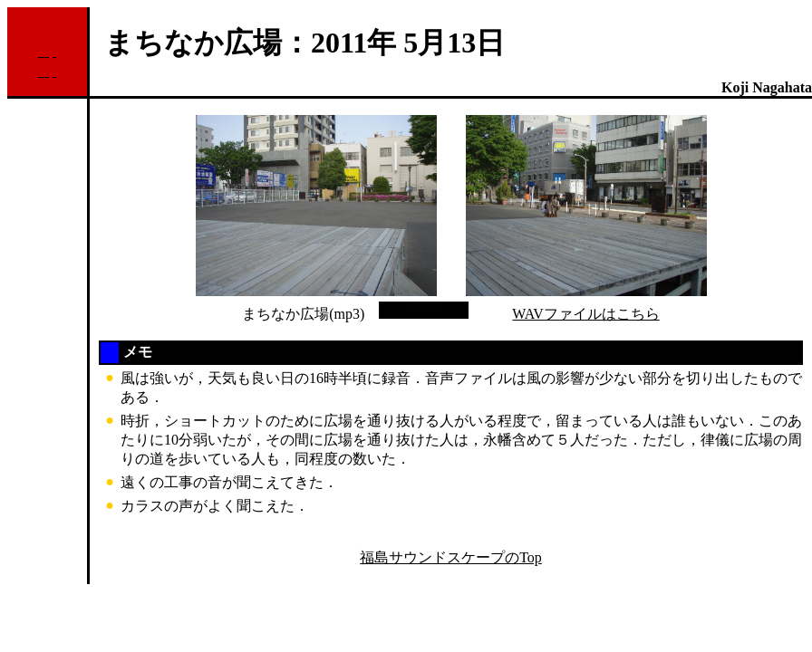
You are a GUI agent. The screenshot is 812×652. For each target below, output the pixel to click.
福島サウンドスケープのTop (451, 557)
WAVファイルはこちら (585, 314)
